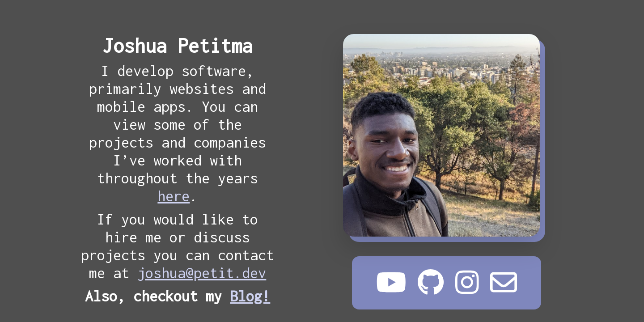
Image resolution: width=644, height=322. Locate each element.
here (174, 196)
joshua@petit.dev (202, 273)
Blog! (250, 296)
